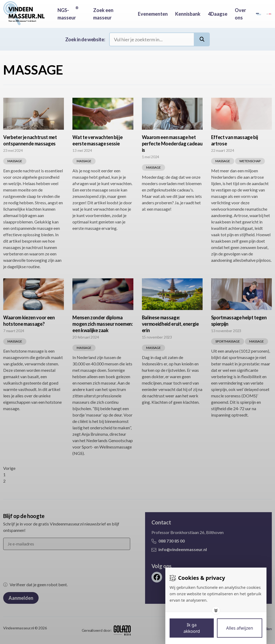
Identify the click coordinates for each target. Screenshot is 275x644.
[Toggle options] (216, 610)
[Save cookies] (192, 628)
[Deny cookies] (240, 628)
